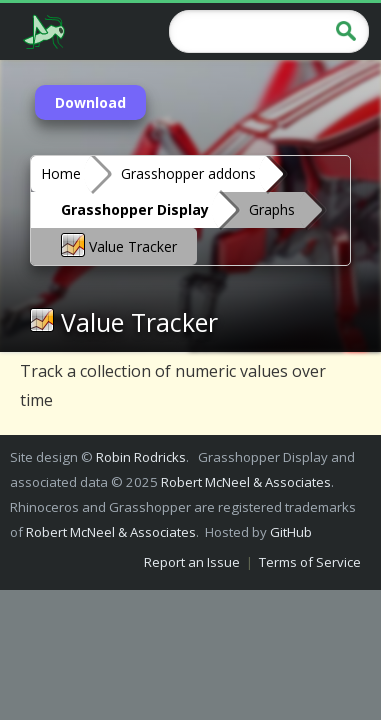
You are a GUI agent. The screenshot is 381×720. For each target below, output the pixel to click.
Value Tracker (119, 245)
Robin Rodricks (141, 457)
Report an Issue (192, 562)
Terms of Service (310, 562)
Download (90, 102)
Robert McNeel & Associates (246, 482)
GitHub (291, 532)
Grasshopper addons (188, 173)
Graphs (272, 209)
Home (61, 173)
